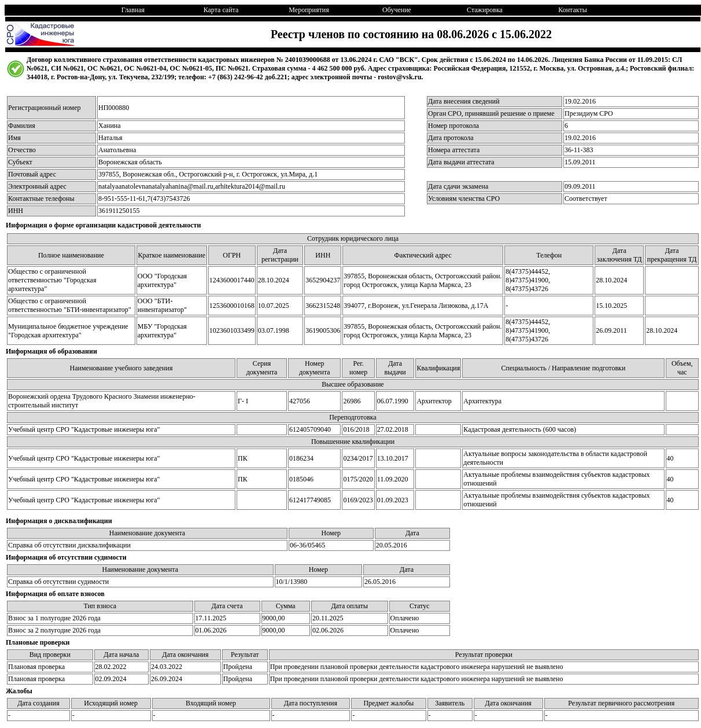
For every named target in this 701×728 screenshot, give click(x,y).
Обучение (397, 10)
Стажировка (485, 10)
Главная (133, 10)
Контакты (573, 10)
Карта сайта (221, 10)
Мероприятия (309, 10)
